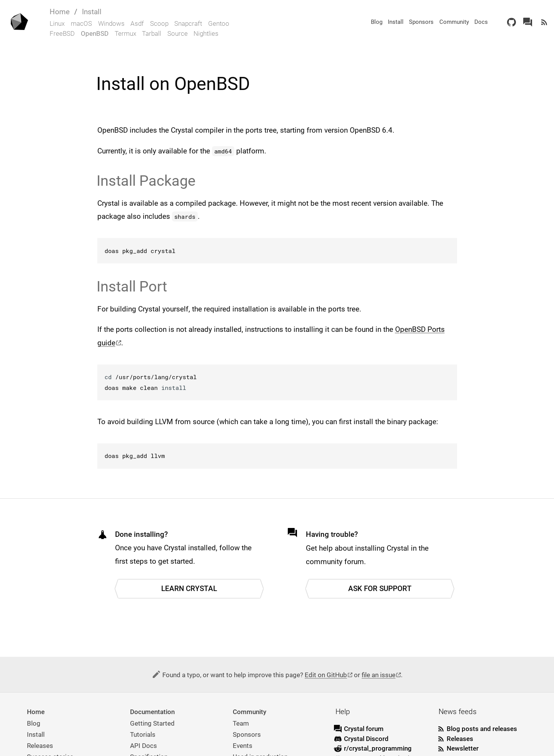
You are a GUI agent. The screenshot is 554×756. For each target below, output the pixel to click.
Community (454, 22)
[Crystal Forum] (528, 22)
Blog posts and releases (482, 729)
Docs (481, 22)
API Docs (144, 746)
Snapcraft (188, 23)
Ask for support (380, 589)
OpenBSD (95, 33)
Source (178, 33)
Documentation (152, 712)
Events (243, 746)
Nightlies (206, 33)
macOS (81, 23)
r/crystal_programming (378, 748)
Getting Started (152, 723)
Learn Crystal (189, 589)
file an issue (379, 675)
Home (60, 12)
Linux (57, 23)
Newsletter (463, 748)
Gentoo (219, 23)
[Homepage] (19, 22)
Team (241, 723)
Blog (377, 22)
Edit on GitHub (326, 675)
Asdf (137, 23)
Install (92, 12)
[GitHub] (511, 22)
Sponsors (421, 22)
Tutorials (143, 734)
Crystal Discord (366, 739)
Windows (111, 23)
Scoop (159, 23)
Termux (125, 33)
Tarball (152, 33)
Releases (40, 746)
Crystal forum (364, 729)
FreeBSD (62, 33)
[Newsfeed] (544, 22)
